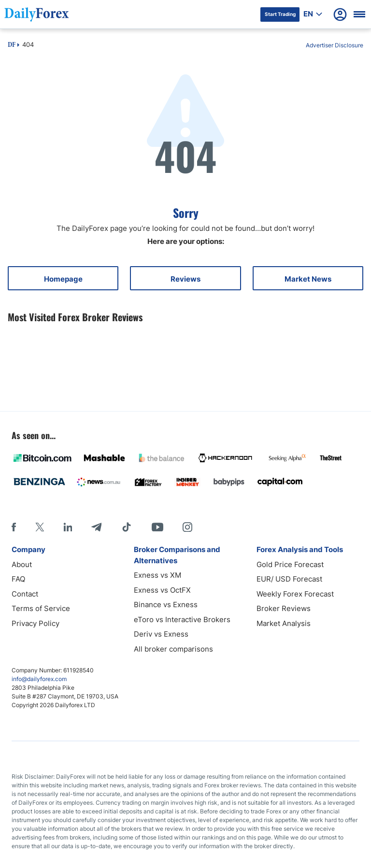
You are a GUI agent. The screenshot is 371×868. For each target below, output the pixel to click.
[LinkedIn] (68, 527)
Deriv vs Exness (161, 634)
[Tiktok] (127, 527)
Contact (25, 594)
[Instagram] (187, 527)
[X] (40, 527)
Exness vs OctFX (162, 590)
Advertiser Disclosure (335, 45)
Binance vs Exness (166, 605)
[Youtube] (157, 527)
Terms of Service (41, 608)
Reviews (185, 279)
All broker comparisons (173, 649)
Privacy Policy (36, 623)
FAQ (18, 579)
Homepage (63, 279)
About (22, 564)
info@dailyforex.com (39, 679)
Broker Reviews (284, 608)
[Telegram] (96, 527)
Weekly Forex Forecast (295, 594)
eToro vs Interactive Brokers (182, 619)
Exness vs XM (157, 575)
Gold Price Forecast (290, 564)
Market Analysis (284, 623)
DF (12, 45)
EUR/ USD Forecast (289, 579)
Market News (308, 279)
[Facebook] (14, 527)
